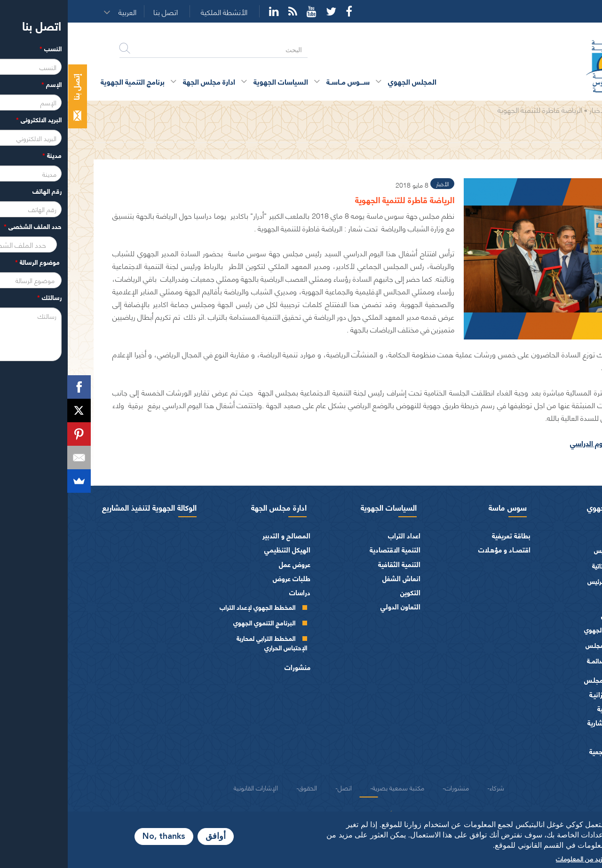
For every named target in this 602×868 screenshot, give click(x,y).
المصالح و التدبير (219, 535)
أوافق (148, 836)
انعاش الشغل (334, 578)
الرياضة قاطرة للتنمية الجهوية (472, 109)
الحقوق (240, 787)
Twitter (263, 11)
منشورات (230, 667)
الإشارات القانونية (188, 787)
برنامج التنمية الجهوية (65, 81)
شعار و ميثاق (555, 765)
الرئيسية (558, 109)
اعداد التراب (337, 535)
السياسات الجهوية (321, 507)
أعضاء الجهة (556, 601)
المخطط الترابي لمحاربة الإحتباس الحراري (204, 643)
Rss (225, 11)
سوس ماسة (440, 507)
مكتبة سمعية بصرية (331, 787)
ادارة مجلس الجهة (211, 507)
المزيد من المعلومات (515, 858)
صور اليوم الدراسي (530, 443)
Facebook (281, 11)
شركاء (429, 787)
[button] (63, 12)
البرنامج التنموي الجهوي (197, 622)
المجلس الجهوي (544, 507)
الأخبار (530, 109)
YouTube (244, 11)
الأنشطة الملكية (156, 12)
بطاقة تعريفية (444, 535)
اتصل (277, 787)
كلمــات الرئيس (539, 581)
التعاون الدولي (333, 606)
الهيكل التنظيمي (220, 549)
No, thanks (96, 836)
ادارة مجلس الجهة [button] (141, 81)
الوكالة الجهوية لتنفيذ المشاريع (82, 507)
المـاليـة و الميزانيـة (547, 694)
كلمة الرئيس (542, 550)
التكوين (343, 592)
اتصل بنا (98, 12)
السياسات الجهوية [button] (213, 81)
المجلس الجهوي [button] (345, 81)
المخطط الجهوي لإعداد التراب (190, 607)
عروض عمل (227, 564)
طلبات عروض (224, 578)
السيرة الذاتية (541, 565)
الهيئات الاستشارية (546, 722)
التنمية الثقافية (332, 564)
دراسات (232, 592)
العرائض (561, 737)
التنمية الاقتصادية (327, 549)
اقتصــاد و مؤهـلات (437, 549)
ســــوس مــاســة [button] (280, 81)
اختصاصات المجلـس (545, 680)
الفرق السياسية (551, 708)
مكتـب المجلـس (538, 645)
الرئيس (563, 535)
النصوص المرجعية (547, 751)
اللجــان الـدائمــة (539, 660)
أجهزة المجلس (553, 615)
